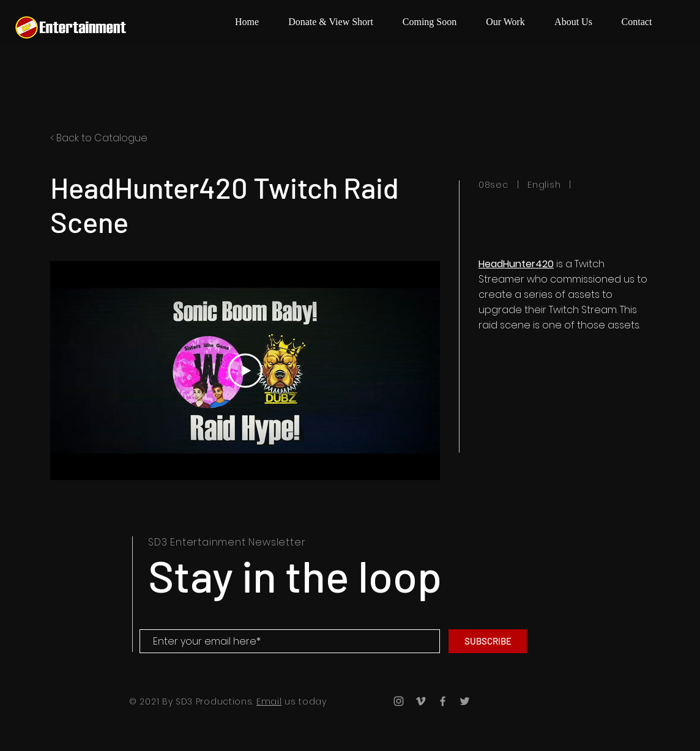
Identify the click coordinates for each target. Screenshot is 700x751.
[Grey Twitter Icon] (465, 701)
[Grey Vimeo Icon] (421, 701)
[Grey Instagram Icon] (399, 701)
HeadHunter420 (516, 264)
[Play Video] (245, 371)
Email (269, 701)
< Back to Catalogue (99, 138)
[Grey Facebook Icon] (443, 701)
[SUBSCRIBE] (488, 641)
